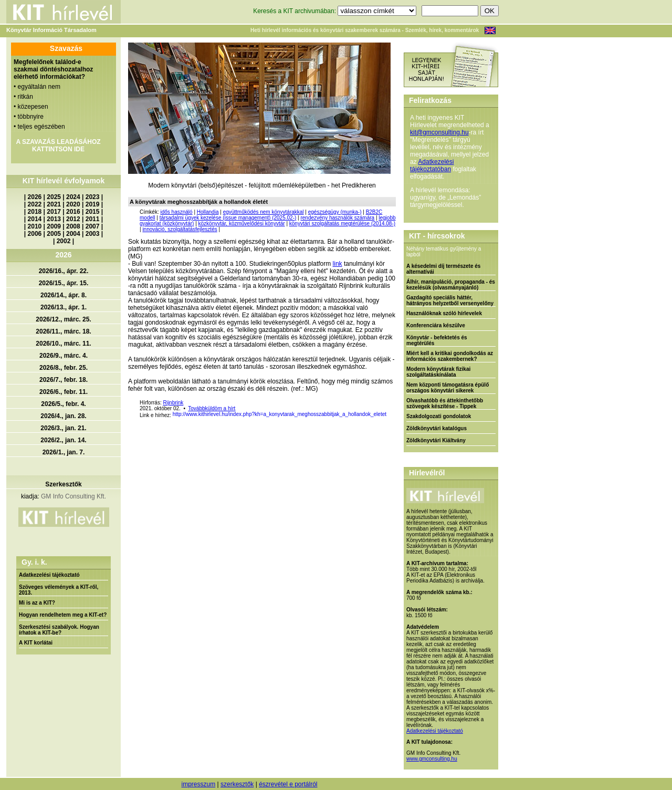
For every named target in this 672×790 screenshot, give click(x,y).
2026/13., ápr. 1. (64, 307)
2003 (93, 234)
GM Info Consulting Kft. (73, 496)
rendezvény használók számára (337, 218)
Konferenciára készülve (436, 325)
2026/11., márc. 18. (63, 331)
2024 (73, 197)
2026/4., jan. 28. (63, 416)
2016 (73, 212)
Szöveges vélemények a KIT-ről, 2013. (59, 590)
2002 (64, 241)
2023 (93, 197)
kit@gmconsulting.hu (439, 132)
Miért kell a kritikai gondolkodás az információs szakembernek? (450, 356)
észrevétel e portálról (288, 784)
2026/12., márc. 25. (63, 319)
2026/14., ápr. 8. (64, 295)
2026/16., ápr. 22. (64, 271)
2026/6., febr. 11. (64, 392)
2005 (54, 234)
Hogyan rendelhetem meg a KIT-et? (63, 615)
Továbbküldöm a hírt (212, 408)
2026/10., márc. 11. (63, 344)
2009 (54, 226)
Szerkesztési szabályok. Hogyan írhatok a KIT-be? (59, 630)
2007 (93, 226)
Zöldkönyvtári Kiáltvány (436, 440)
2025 (54, 197)
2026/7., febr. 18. (64, 380)
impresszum (198, 784)
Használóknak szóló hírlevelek (444, 313)
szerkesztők (237, 784)
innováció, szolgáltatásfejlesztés (180, 229)
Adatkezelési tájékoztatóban (432, 165)
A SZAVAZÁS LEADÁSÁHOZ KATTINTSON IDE (58, 145)
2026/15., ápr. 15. (64, 283)
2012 (73, 219)
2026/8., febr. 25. (64, 368)
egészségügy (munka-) (335, 212)
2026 (35, 197)
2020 (73, 204)
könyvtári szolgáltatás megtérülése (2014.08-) (342, 224)
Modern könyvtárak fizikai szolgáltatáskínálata (438, 372)
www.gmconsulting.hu (432, 759)
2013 (54, 219)
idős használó (176, 212)
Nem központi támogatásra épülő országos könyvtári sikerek (448, 388)
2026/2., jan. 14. (63, 440)
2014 (35, 219)
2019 (93, 204)
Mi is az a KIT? (37, 603)
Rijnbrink (173, 403)
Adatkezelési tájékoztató (49, 575)
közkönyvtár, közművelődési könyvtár (242, 224)
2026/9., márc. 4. (64, 356)
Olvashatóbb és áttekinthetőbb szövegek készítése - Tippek (445, 403)
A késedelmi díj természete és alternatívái (443, 269)
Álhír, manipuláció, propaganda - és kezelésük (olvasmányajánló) (451, 285)
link (338, 264)
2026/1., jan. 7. (64, 452)
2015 (93, 212)
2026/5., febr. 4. (63, 404)
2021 (54, 204)
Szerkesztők (63, 484)
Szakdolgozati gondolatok (439, 416)
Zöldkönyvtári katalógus (437, 428)
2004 (73, 234)
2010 (35, 226)
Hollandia (208, 212)
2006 (35, 234)
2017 (54, 212)
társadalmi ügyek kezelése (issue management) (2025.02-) (228, 218)
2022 (35, 204)
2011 (93, 219)
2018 (35, 212)
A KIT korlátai (36, 643)
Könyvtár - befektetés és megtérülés (437, 340)
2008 (73, 226)
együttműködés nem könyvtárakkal (264, 212)
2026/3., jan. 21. (63, 428)
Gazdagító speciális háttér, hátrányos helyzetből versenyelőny (450, 300)
